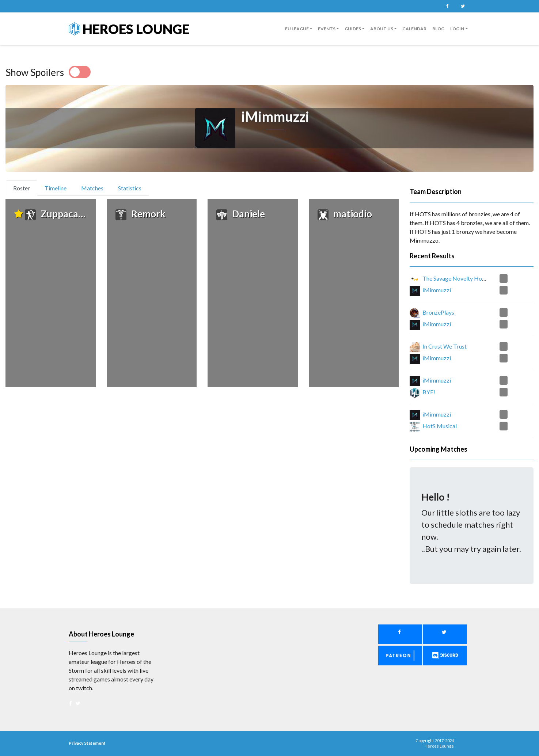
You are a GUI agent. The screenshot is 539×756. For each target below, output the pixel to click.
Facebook (448, 6)
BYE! (429, 392)
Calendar (414, 29)
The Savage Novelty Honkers (459, 278)
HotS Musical (440, 426)
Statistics (130, 188)
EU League (297, 29)
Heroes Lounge (129, 29)
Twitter (463, 6)
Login (457, 29)
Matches (92, 188)
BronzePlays (438, 312)
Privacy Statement (87, 743)
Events (327, 29)
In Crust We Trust (445, 346)
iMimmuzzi (437, 290)
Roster (25, 187)
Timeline (56, 188)
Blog (438, 29)
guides (353, 29)
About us (382, 29)
